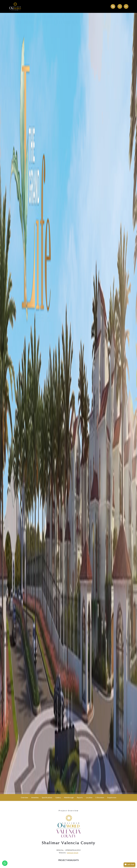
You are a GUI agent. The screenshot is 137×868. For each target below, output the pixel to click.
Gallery (58, 797)
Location (89, 797)
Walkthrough (69, 797)
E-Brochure (100, 797)
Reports (80, 797)
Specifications (47, 797)
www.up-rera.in (73, 853)
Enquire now (112, 797)
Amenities (35, 797)
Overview (24, 797)
